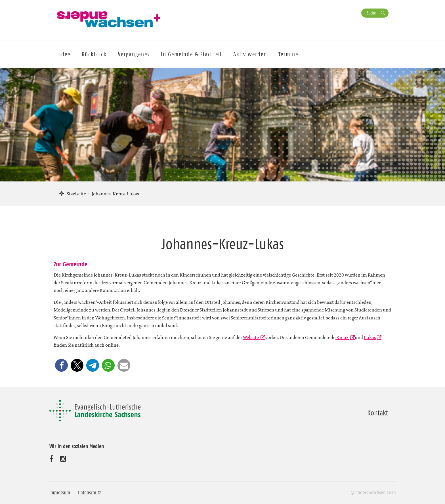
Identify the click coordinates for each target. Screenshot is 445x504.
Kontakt (378, 413)
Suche (371, 13)
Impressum (60, 493)
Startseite (76, 194)
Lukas (370, 337)
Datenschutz (90, 493)
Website (251, 337)
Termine (288, 54)
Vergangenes (134, 54)
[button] (61, 365)
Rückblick (94, 54)
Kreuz (342, 337)
